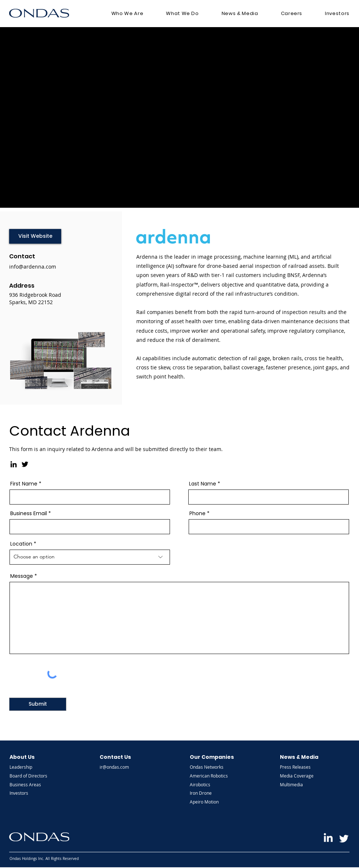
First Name (24, 484)
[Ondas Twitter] (344, 838)
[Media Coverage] (299, 776)
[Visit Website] (35, 236)
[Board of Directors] (29, 776)
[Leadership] (29, 767)
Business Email (29, 513)
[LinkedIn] (14, 464)
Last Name (203, 484)
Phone (197, 513)
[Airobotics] (209, 784)
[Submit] (38, 704)
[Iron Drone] (209, 793)
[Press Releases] (299, 767)
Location (21, 544)
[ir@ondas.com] (119, 767)
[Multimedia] (299, 784)
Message (22, 576)
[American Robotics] (209, 776)
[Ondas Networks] (209, 767)
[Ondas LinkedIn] (328, 838)
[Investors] (29, 793)
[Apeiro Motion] (209, 802)
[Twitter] (25, 464)
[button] (127, 14)
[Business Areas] (29, 784)
